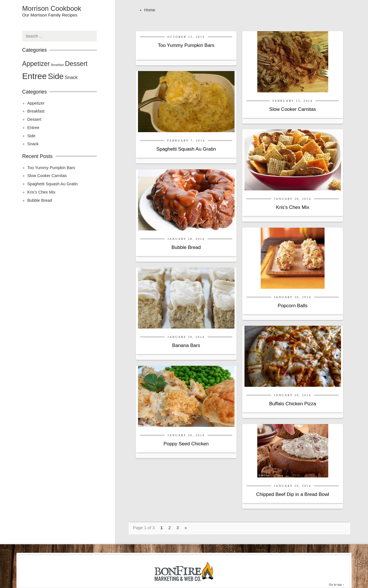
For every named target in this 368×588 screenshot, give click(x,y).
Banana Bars (186, 345)
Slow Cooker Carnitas (292, 109)
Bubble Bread (186, 247)
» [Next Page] (186, 528)
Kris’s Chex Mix (293, 207)
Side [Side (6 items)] (56, 76)
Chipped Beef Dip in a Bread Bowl (293, 494)
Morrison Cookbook (52, 9)
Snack (33, 144)
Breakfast (36, 111)
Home (150, 10)
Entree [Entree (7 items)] (34, 76)
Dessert (34, 119)
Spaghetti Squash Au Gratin (186, 149)
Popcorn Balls (293, 306)
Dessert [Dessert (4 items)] (76, 64)
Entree (33, 128)
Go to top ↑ (336, 585)
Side (31, 136)
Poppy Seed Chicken (186, 444)
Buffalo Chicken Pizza (293, 404)
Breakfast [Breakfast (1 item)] (57, 65)
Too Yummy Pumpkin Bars (186, 45)
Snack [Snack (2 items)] (71, 77)
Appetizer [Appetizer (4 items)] (36, 64)
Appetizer (36, 103)
